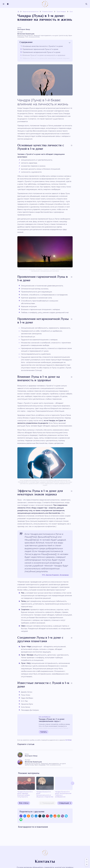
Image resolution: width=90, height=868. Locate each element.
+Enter (68, 740)
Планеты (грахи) (47, 12)
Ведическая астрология (31, 12)
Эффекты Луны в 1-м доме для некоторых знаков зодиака (46, 58)
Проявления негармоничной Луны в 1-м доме (41, 52)
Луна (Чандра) (61, 12)
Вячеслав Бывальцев (45, 35)
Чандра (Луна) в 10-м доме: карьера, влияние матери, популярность (24, 792)
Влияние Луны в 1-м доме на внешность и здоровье (44, 55)
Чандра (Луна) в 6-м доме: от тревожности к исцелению (66, 791)
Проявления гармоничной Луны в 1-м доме (40, 49)
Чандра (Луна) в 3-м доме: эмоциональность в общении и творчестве (38, 792)
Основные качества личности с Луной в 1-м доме (43, 46)
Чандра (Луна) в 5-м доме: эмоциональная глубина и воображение (52, 792)
